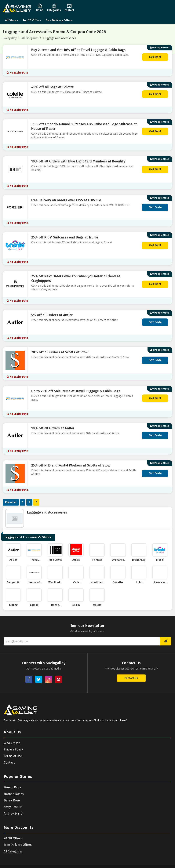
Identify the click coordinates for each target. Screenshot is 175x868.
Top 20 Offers (32, 20)
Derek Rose (12, 800)
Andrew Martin (14, 814)
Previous (11, 502)
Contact (9, 763)
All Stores (12, 20)
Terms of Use (13, 756)
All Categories (30, 38)
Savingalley (10, 38)
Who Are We (12, 743)
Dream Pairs (12, 787)
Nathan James (14, 794)
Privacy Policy (13, 749)
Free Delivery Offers (59, 20)
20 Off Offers (13, 838)
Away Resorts (13, 807)
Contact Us (131, 678)
